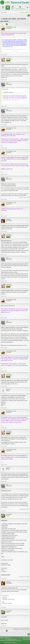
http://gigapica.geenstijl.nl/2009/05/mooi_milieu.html (14, 68)
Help (29, 638)
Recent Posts (4, 12)
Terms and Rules (26, 639)
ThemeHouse (18, 640)
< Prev (2, 24)
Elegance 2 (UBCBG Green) (6, 638)
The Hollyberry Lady (11, 27)
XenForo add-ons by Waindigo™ (11, 643)
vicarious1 (9, 58)
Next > (21, 24)
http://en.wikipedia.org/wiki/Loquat (10, 590)
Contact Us (24, 638)
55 (18, 24)
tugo (7, 83)
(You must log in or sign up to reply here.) (22, 629)
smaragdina (9, 514)
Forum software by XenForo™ (11, 639)
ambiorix (8, 389)
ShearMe (8, 219)
